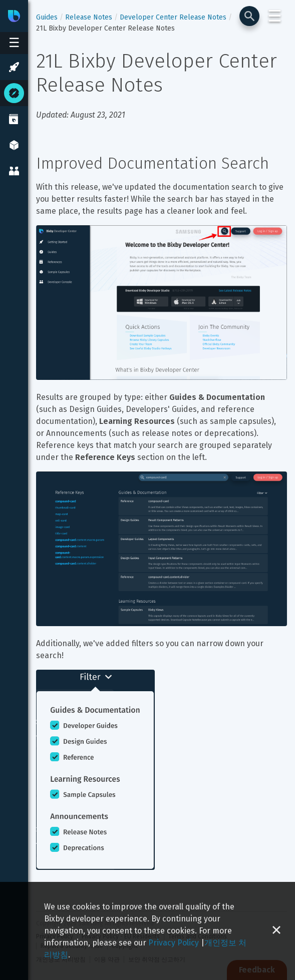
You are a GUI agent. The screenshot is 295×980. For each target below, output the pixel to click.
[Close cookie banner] (276, 931)
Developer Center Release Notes (173, 17)
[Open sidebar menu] (14, 43)
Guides (47, 17)
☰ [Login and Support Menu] (275, 16)
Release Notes (89, 17)
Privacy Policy (174, 943)
